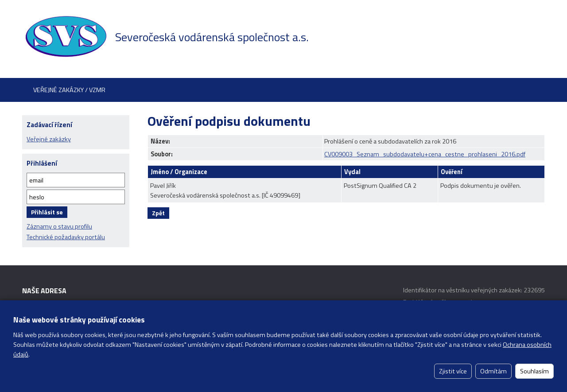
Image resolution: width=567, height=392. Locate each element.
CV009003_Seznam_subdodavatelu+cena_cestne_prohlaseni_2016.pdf (425, 154)
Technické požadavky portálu (66, 237)
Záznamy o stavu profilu (59, 226)
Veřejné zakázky (49, 139)
